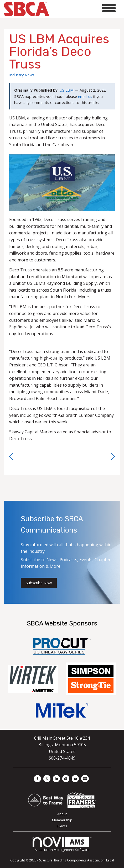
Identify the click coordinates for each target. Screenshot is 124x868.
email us (85, 96)
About (62, 814)
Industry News (22, 75)
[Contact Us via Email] (85, 779)
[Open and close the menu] (84, 8)
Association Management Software (62, 845)
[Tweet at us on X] (47, 779)
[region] (113, 457)
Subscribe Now (39, 583)
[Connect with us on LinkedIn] (56, 779)
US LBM (67, 90)
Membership (62, 820)
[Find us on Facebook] (37, 779)
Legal (110, 860)
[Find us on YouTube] (75, 779)
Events (62, 826)
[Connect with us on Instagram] (66, 779)
